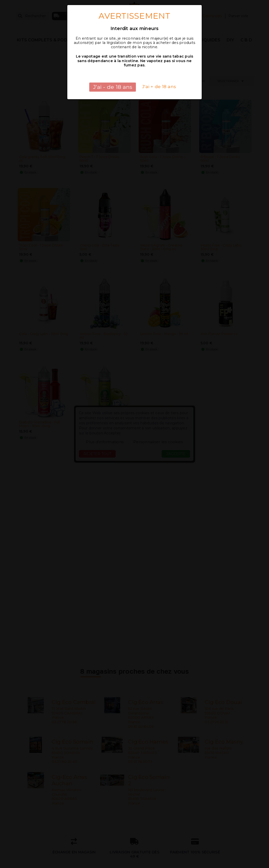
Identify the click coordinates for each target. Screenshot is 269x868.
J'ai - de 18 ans (113, 87)
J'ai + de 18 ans (159, 86)
